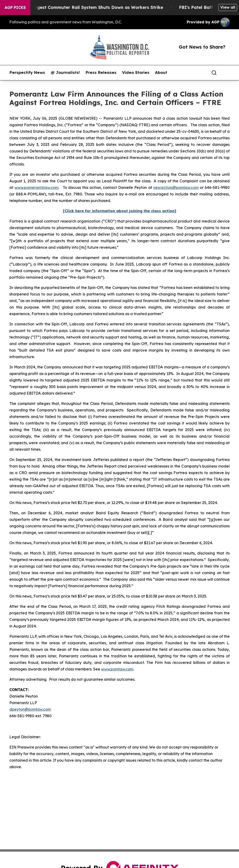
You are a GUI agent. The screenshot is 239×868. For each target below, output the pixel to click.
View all (228, 7)
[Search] (214, 73)
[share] (226, 73)
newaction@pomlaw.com (176, 187)
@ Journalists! (65, 72)
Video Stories (136, 72)
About (161, 72)
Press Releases (101, 72)
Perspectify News (27, 72)
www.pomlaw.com (117, 669)
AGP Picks (15, 7)
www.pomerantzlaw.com (36, 187)
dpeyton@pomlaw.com (30, 709)
